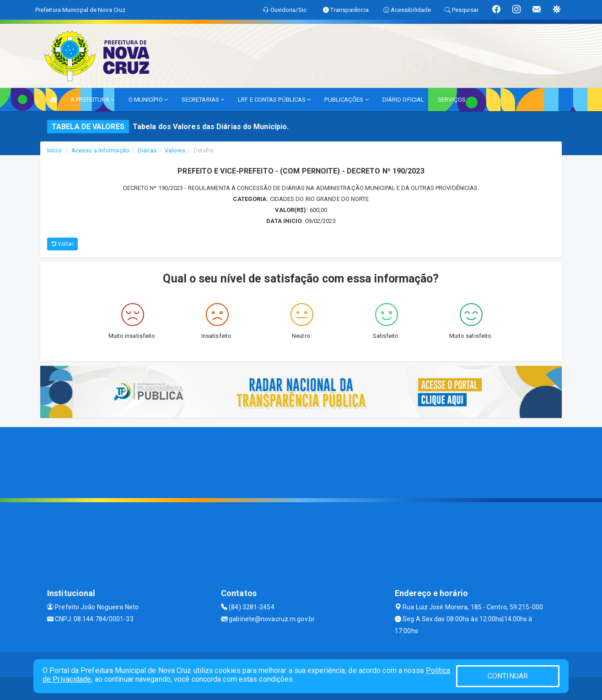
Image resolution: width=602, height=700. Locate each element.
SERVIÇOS (452, 100)
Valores (175, 150)
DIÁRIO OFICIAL (403, 100)
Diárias (147, 150)
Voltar (62, 244)
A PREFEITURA (92, 100)
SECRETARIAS (203, 100)
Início (54, 150)
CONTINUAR (508, 676)
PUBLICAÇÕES (346, 100)
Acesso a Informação (100, 150)
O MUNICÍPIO (148, 100)
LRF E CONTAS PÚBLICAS (274, 100)
